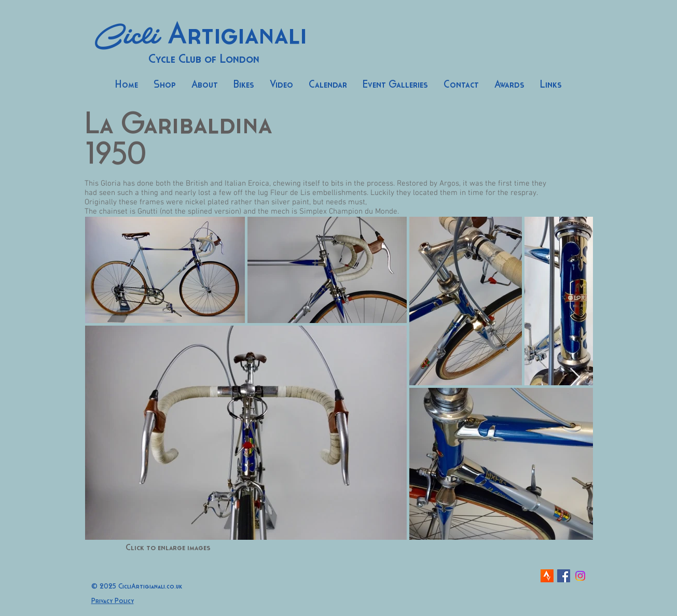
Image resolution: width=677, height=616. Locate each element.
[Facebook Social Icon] (564, 576)
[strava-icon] (547, 576)
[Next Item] (575, 378)
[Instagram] (580, 576)
